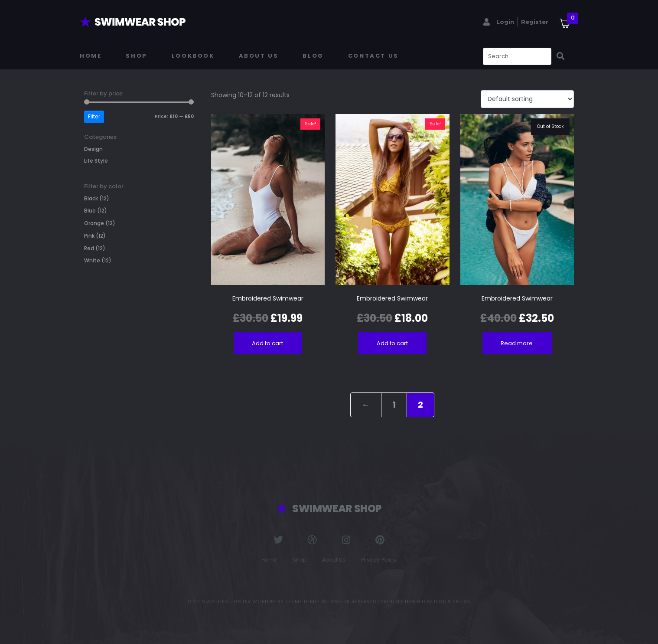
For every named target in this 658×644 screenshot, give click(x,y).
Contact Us (373, 56)
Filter (94, 116)
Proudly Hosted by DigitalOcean (426, 602)
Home (91, 56)
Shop (136, 56)
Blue (90, 211)
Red (89, 248)
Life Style (96, 161)
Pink (89, 236)
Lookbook (193, 56)
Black (91, 198)
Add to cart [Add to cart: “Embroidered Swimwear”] (267, 343)
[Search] (560, 56)
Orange (94, 223)
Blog (313, 56)
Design (93, 149)
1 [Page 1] (394, 405)
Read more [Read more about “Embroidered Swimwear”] (517, 343)
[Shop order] (527, 99)
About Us (259, 56)
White (92, 260)
